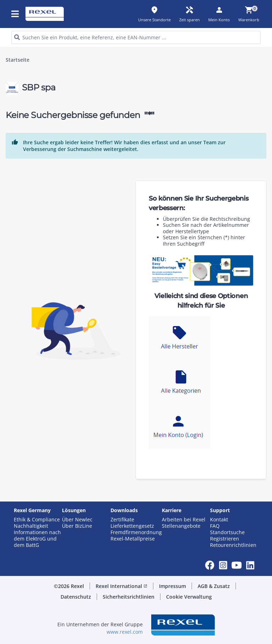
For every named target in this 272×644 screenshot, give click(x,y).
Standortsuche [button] (227, 532)
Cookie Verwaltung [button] (189, 597)
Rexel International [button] (121, 586)
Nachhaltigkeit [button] (31, 526)
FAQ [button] (215, 526)
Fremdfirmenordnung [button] (136, 532)
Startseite (18, 60)
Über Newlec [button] (77, 520)
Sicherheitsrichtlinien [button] (129, 597)
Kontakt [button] (219, 520)
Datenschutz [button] (76, 597)
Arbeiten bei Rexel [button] (184, 520)
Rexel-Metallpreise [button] (133, 539)
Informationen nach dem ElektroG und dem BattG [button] (37, 539)
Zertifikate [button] (122, 520)
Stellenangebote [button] (181, 526)
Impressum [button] (172, 586)
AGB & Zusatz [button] (214, 586)
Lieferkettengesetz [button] (132, 526)
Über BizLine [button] (77, 526)
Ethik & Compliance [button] (37, 520)
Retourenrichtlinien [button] (233, 545)
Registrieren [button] (225, 539)
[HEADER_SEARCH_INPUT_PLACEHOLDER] (136, 37)
